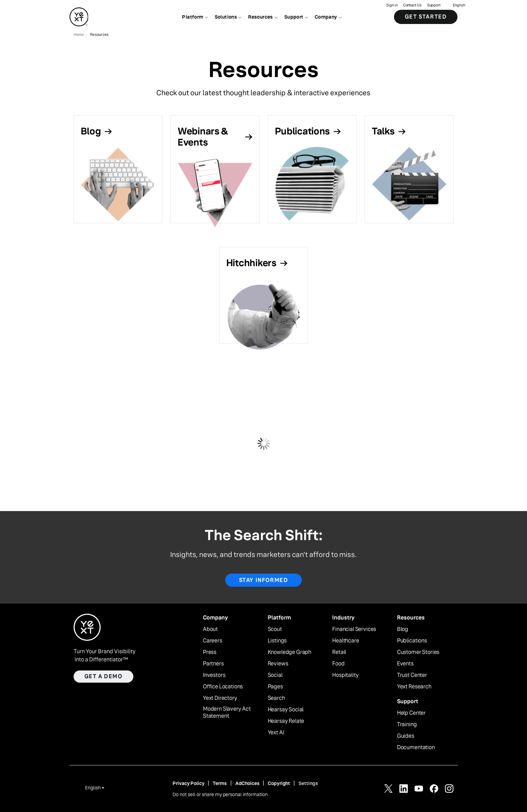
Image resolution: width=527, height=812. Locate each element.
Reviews (278, 664)
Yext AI (276, 733)
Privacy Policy (188, 783)
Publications (412, 641)
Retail (339, 652)
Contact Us (412, 5)
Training (407, 725)
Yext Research (414, 687)
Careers (213, 641)
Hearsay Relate (286, 721)
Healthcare (346, 641)
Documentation (416, 747)
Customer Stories (418, 652)
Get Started (426, 17)
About (210, 629)
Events (405, 664)
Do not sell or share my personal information (220, 794)
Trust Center (412, 675)
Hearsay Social (286, 710)
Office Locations (223, 687)
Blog (403, 629)
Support (434, 5)
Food (338, 664)
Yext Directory (220, 698)
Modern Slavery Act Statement (227, 713)
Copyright (279, 783)
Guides (406, 736)
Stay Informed (264, 580)
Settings (308, 783)
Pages (275, 687)
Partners (213, 664)
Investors (214, 675)
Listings (277, 641)
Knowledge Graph (290, 652)
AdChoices (247, 783)
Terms (220, 783)
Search (276, 698)
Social (275, 675)
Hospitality (345, 675)
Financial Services (354, 629)
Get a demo (103, 676)
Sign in (392, 5)
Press (210, 652)
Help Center (411, 713)
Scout (275, 629)
